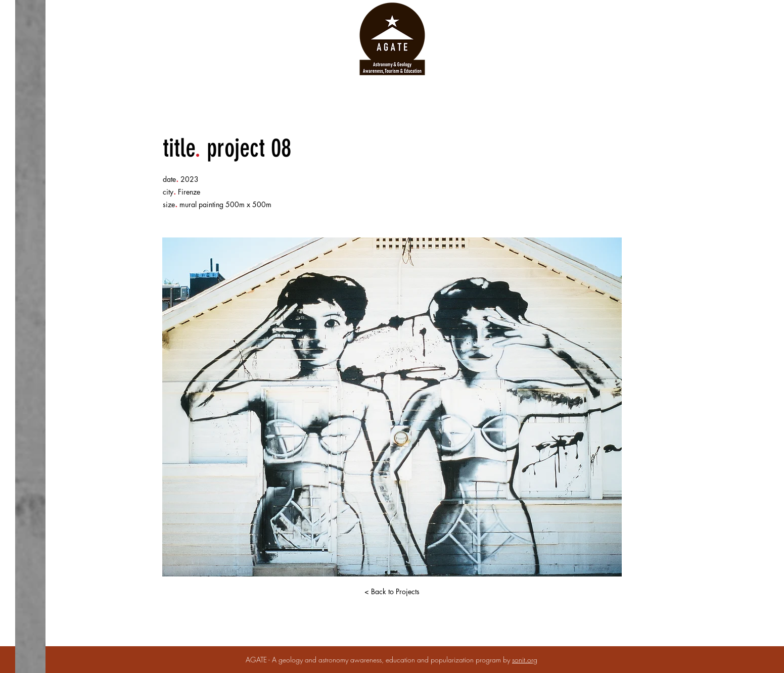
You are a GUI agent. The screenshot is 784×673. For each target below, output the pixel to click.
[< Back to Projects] (392, 592)
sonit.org (525, 660)
